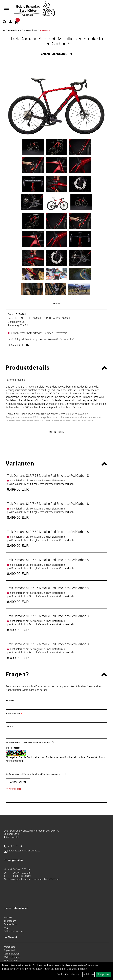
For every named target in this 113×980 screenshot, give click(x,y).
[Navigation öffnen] (7, 9)
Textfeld (9, 727)
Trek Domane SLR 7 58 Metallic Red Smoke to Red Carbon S (48, 476)
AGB (6, 928)
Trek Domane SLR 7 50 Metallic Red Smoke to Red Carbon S (57, 41)
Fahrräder (15, 31)
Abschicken (18, 782)
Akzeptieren (103, 974)
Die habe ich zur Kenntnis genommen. (33, 774)
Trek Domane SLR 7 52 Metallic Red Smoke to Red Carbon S (48, 532)
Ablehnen (88, 974)
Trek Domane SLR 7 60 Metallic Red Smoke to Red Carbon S (48, 616)
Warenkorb (9, 947)
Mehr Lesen (56, 432)
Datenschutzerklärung (19, 774)
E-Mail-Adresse (13, 714)
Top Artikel (9, 950)
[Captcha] (56, 767)
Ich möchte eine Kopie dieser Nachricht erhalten (28, 743)
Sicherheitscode (13, 748)
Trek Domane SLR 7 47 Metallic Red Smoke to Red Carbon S (48, 504)
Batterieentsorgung (14, 931)
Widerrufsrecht (12, 957)
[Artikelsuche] (5, 22)
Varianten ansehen (54, 54)
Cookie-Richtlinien (77, 969)
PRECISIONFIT (12, 961)
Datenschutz (10, 924)
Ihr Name (10, 701)
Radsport (46, 31)
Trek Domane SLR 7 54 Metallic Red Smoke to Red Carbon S (48, 560)
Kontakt (8, 917)
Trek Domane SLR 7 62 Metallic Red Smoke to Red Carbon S (48, 644)
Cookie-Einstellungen (68, 974)
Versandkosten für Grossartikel (56, 339)
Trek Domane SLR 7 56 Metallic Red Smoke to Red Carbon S (48, 588)
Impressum (10, 921)
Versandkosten (12, 954)
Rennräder (31, 31)
